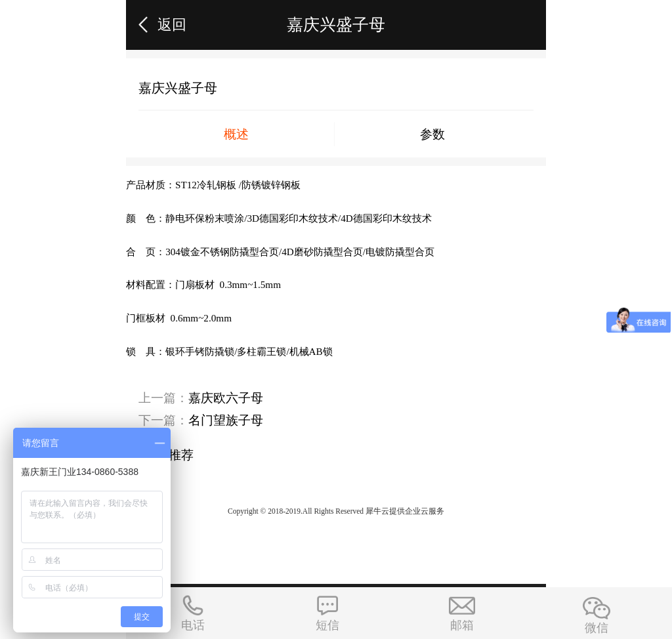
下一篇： (201, 420)
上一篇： (201, 398)
